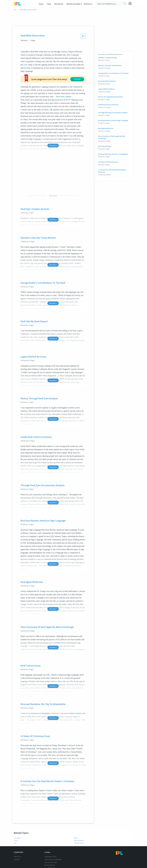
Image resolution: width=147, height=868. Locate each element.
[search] (125, 4)
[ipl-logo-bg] (18, 3)
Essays (42, 4)
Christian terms (79, 836)
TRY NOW (59, 75)
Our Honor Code (51, 855)
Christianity (17, 831)
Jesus (16, 833)
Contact (17, 852)
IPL (15, 10)
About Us (17, 850)
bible (26, 65)
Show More (53, 138)
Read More (53, 213)
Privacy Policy (50, 858)
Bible (76, 831)
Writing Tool (59, 4)
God (15, 836)
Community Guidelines (53, 852)
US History (87, 4)
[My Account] (131, 4)
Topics (50, 4)
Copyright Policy (51, 850)
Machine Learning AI (74, 4)
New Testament (79, 833)
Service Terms (50, 861)
